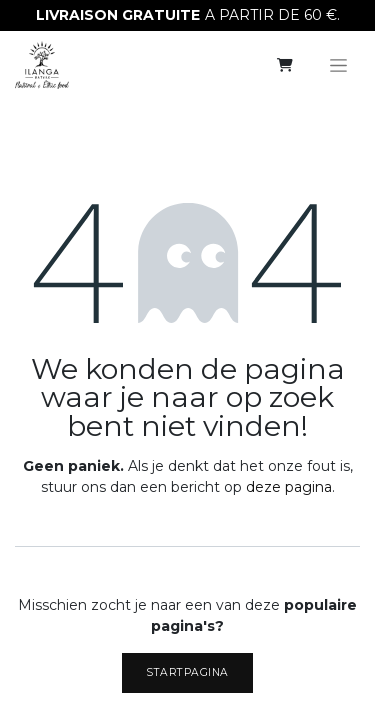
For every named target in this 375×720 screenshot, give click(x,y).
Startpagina (187, 672)
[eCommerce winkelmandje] (284, 65)
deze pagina (289, 487)
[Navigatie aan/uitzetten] (338, 65)
